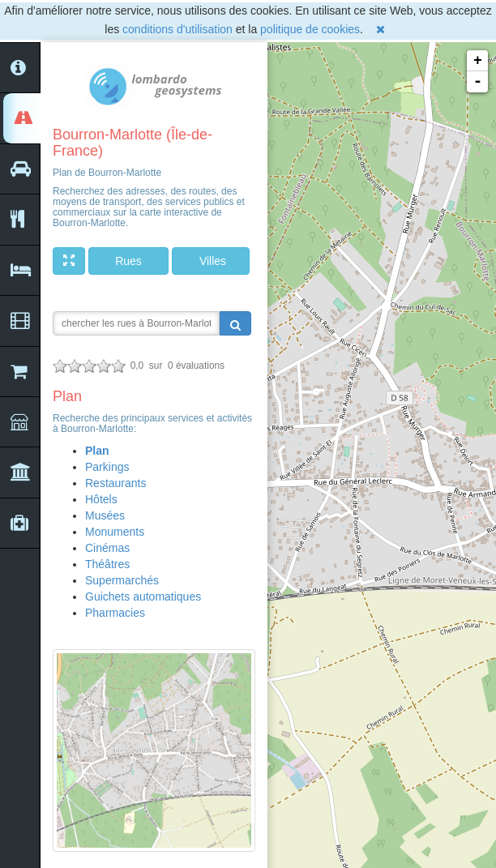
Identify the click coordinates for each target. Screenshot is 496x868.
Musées (105, 515)
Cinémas (107, 548)
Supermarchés (122, 580)
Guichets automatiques (143, 596)
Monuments (115, 532)
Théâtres (107, 564)
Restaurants (115, 483)
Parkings (107, 467)
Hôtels (101, 499)
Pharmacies (115, 613)
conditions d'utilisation (177, 29)
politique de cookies (310, 29)
